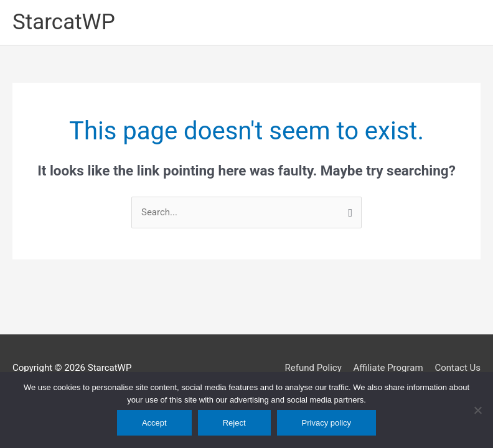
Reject (234, 423)
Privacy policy (326, 423)
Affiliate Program (388, 368)
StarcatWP (64, 22)
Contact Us (458, 368)
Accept (154, 423)
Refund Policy (313, 368)
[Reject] (477, 410)
